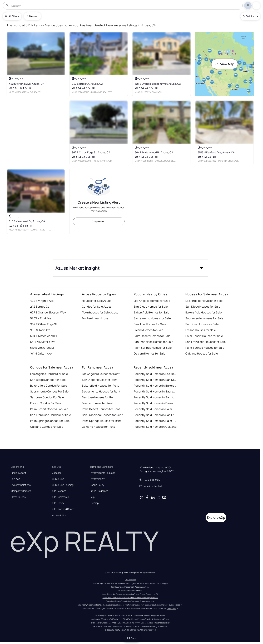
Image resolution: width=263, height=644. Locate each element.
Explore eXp (17, 467)
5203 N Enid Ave (41, 318)
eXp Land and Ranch (63, 509)
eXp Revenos (59, 491)
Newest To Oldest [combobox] (34, 16)
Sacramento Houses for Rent (101, 391)
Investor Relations (21, 485)
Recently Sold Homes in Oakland (155, 427)
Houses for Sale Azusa (97, 301)
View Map (225, 64)
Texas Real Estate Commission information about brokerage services (130, 598)
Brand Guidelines (99, 491)
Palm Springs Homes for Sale (153, 348)
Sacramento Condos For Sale (49, 391)
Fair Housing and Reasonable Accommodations (130, 587)
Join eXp (16, 479)
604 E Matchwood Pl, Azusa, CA (154, 152)
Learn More (171, 608)
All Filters (12, 16)
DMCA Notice (130, 580)
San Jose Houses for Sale (202, 324)
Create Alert (99, 221)
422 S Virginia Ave (42, 301)
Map (132, 638)
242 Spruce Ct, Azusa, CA (87, 84)
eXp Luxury (58, 503)
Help (92, 497)
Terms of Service (156, 583)
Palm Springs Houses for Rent (102, 421)
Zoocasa (57, 473)
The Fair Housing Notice (171, 605)
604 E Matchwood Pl (44, 336)
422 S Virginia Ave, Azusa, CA (27, 84)
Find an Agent (18, 473)
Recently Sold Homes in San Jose (155, 397)
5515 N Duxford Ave (43, 342)
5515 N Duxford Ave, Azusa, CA (216, 152)
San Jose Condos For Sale (47, 397)
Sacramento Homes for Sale (152, 318)
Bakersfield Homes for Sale (151, 312)
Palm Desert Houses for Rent (101, 409)
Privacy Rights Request (102, 473)
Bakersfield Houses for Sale (204, 312)
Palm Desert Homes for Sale (152, 336)
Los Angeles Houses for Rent (101, 374)
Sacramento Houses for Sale (204, 318)
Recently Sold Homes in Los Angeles (155, 374)
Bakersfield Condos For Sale (49, 386)
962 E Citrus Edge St (44, 324)
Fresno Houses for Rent (97, 403)
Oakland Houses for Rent (98, 427)
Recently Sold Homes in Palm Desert (155, 409)
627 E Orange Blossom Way (48, 312)
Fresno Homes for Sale (148, 330)
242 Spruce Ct (40, 307)
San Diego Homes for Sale (151, 307)
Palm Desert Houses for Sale (204, 336)
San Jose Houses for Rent (99, 397)
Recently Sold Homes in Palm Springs (155, 421)
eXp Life (56, 467)
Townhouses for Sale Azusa (100, 312)
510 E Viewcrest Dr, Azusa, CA (27, 221)
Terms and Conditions (101, 467)
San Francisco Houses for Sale (206, 342)
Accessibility (59, 515)
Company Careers (21, 491)
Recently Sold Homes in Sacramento (155, 391)
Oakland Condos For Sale (47, 427)
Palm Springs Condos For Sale (50, 421)
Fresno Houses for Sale (201, 330)
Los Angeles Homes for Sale (152, 301)
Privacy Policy (97, 479)
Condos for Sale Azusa (97, 307)
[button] (130, 268)
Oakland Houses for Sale (202, 353)
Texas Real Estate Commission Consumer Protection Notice (130, 601)
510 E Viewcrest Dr (42, 348)
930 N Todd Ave (40, 330)
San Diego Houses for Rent (100, 380)
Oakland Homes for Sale (150, 353)
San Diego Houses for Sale (203, 307)
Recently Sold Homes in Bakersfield (155, 386)
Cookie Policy (97, 485)
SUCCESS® (58, 479)
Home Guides (18, 497)
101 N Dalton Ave (41, 353)
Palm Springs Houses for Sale (205, 348)
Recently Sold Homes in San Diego (155, 380)
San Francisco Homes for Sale (153, 342)
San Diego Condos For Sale (48, 380)
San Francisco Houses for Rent (102, 415)
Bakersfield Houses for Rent (100, 386)
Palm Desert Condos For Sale (49, 409)
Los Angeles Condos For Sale (49, 374)
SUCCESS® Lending (63, 485)
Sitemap (94, 503)
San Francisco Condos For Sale (51, 415)
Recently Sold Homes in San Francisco (155, 415)
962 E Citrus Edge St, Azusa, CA (91, 152)
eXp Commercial (61, 497)
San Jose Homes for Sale (150, 324)
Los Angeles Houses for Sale (204, 301)
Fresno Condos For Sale (46, 403)
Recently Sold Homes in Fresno (154, 403)
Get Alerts (250, 16)
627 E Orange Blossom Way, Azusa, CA (158, 84)
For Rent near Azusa (95, 318)
